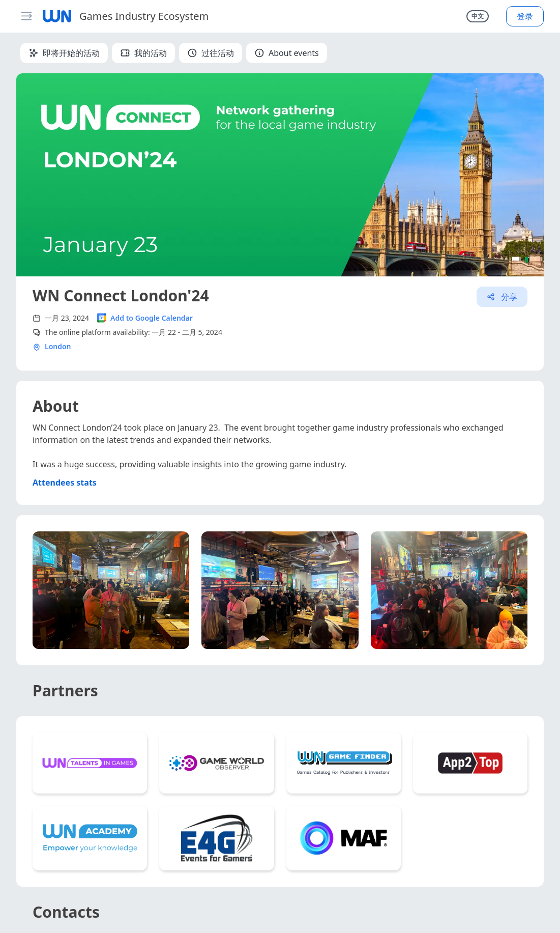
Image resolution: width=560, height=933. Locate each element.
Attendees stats (65, 483)
